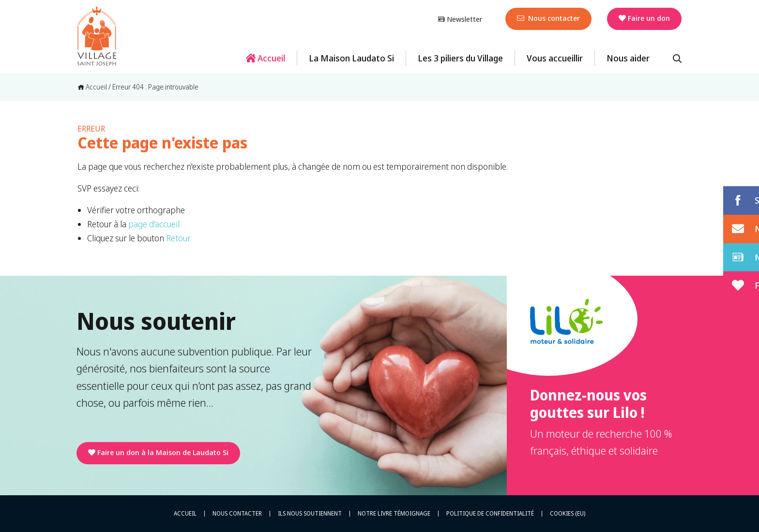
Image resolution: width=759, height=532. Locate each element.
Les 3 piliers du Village (460, 58)
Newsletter (460, 19)
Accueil (266, 58)
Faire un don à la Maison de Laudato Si (158, 452)
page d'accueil (154, 224)
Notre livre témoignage (394, 514)
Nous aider (628, 58)
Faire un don (644, 18)
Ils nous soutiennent (310, 514)
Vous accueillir (555, 58)
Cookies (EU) (568, 514)
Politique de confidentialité (490, 514)
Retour (178, 238)
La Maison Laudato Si (351, 58)
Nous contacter (548, 18)
